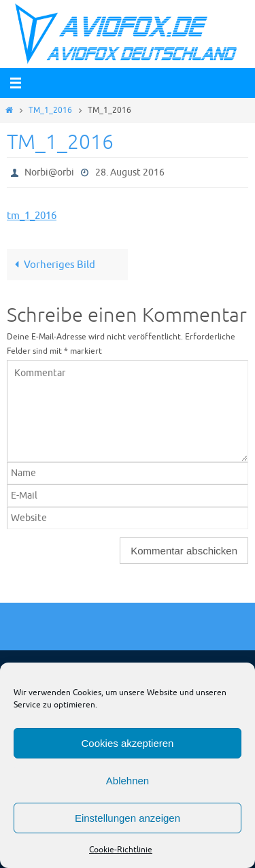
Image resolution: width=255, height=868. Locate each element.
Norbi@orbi (49, 172)
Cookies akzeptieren (128, 743)
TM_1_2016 (50, 110)
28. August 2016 (130, 172)
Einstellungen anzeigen (128, 818)
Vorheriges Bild (52, 265)
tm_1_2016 (32, 216)
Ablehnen (128, 781)
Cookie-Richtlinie (121, 850)
